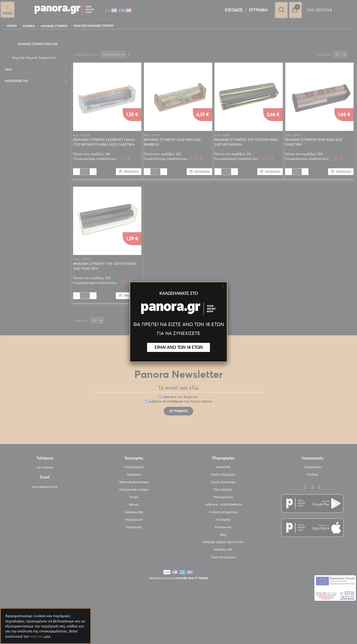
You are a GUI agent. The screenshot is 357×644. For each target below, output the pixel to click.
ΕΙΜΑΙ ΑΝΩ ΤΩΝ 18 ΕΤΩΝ (179, 347)
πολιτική (37, 636)
